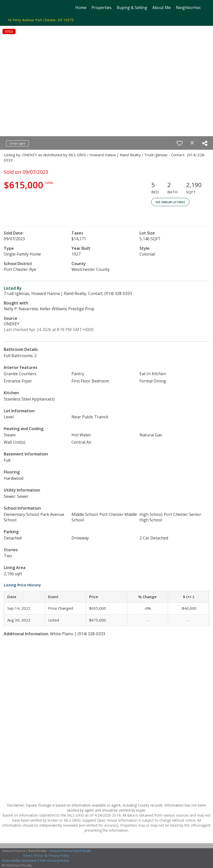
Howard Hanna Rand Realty (70, 851)
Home (81, 8)
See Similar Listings (170, 202)
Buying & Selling (132, 8)
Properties (102, 8)
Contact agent (17, 143)
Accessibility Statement (19, 860)
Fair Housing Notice (55, 860)
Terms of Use (33, 855)
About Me (162, 8)
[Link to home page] (15, 8)
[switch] (180, 143)
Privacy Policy (59, 855)
